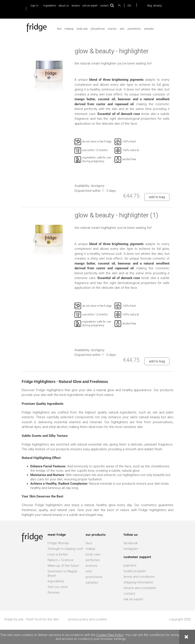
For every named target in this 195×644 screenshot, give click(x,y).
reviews (76, 6)
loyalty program (135, 571)
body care (93, 554)
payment (130, 565)
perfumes (93, 560)
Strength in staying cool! (65, 549)
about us (64, 6)
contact (104, 6)
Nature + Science (61, 560)
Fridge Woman (58, 543)
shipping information (138, 582)
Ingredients (56, 581)
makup (90, 549)
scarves (91, 566)
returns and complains (140, 588)
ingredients (50, 6)
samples (92, 583)
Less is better (58, 554)
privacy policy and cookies (88, 619)
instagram (131, 549)
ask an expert (90, 6)
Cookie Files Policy (110, 635)
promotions (94, 577)
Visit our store (58, 587)
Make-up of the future (63, 566)
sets (89, 571)
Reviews (54, 592)
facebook (131, 543)
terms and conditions (139, 577)
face (89, 543)
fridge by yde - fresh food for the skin (32, 619)
